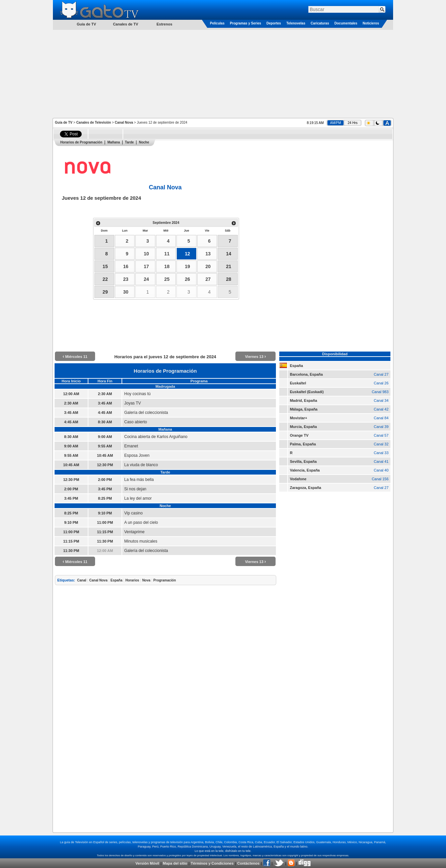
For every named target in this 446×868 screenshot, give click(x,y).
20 (208, 266)
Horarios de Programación (81, 142)
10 (146, 254)
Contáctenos (248, 863)
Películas (217, 23)
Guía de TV (64, 122)
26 (188, 279)
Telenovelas (296, 23)
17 (146, 266)
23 (126, 279)
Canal (82, 580)
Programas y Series (245, 23)
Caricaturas (320, 23)
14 (229, 254)
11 (167, 254)
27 (208, 279)
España (117, 580)
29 (105, 292)
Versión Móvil (147, 863)
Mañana (114, 142)
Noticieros (371, 23)
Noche (144, 142)
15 (105, 266)
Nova (146, 580)
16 (126, 266)
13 (208, 254)
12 (188, 254)
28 (229, 279)
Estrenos (164, 24)
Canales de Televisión (94, 122)
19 (188, 266)
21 (229, 266)
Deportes (274, 23)
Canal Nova (124, 122)
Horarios (132, 580)
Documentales (346, 23)
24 (146, 279)
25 (167, 279)
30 (126, 292)
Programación (165, 580)
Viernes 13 (256, 357)
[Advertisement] (223, 73)
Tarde (129, 142)
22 (105, 279)
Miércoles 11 (75, 357)
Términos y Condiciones (212, 863)
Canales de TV (125, 24)
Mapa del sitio (175, 863)
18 (167, 266)
